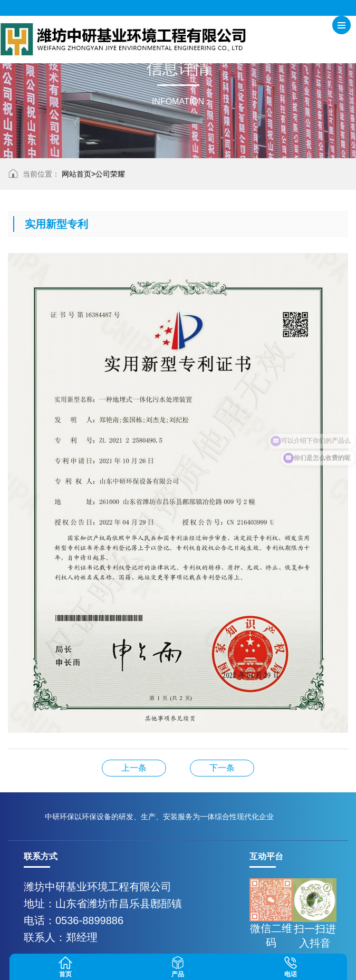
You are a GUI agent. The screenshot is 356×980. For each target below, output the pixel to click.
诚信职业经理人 (134, 768)
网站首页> (79, 174)
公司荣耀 (110, 174)
